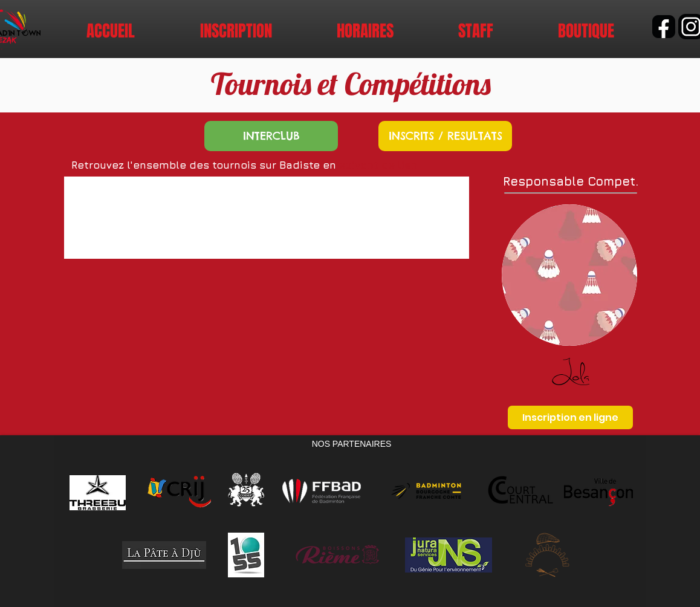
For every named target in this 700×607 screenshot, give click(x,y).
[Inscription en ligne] (570, 417)
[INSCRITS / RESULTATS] (445, 136)
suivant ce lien (378, 165)
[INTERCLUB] (271, 136)
